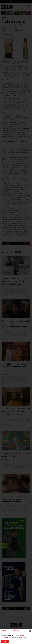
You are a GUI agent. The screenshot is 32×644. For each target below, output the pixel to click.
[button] (30, 631)
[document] (16, 322)
